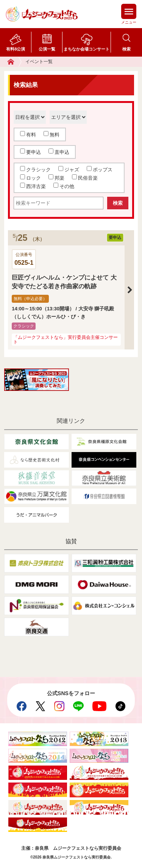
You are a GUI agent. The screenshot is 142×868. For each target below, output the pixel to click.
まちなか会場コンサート (87, 49)
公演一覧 (47, 49)
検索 (126, 49)
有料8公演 (16, 49)
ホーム (15, 62)
